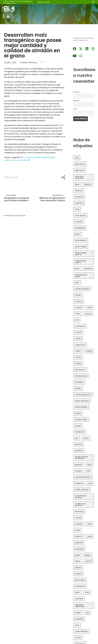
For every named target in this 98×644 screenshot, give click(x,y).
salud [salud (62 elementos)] (87, 592)
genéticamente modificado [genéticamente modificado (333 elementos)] (81, 458)
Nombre (76, 92)
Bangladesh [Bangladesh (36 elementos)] (80, 228)
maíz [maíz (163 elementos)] (90, 483)
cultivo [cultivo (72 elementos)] (78, 351)
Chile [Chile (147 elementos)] (89, 307)
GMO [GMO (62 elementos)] (89, 465)
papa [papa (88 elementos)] (90, 536)
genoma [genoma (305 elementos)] (79, 444)
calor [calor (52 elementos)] (77, 283)
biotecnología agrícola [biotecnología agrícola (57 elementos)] (81, 254)
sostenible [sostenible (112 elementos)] (79, 619)
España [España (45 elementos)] (78, 413)
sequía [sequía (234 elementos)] (78, 613)
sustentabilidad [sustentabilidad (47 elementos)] (81, 631)
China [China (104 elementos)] (77, 314)
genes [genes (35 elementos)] (86, 438)
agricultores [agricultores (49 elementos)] (80, 164)
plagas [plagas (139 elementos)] (88, 555)
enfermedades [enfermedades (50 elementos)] (81, 407)
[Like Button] (42, 62)
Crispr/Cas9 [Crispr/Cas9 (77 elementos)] (80, 345)
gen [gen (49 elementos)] (77, 438)
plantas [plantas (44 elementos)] (88, 561)
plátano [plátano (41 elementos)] (78, 567)
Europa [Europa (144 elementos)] (78, 426)
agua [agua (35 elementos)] (77, 184)
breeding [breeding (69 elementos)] (88, 269)
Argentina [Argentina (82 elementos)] (79, 203)
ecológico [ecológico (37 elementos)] (79, 382)
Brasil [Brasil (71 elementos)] (77, 269)
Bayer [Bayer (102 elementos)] (77, 234)
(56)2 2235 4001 (44, 2)
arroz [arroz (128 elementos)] (77, 209)
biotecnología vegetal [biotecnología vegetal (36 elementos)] (81, 261)
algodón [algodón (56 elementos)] (88, 184)
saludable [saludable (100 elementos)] (79, 599)
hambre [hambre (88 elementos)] (78, 471)
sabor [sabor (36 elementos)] (77, 592)
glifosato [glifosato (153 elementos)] (79, 465)
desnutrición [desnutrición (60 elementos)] (80, 370)
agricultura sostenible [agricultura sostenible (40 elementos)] (79, 177)
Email (75, 109)
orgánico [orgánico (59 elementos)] (79, 536)
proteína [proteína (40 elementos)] (78, 574)
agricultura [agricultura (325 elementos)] (79, 170)
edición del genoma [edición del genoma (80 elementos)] (83, 395)
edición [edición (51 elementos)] (78, 388)
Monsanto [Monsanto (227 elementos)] (79, 511)
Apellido (76, 101)
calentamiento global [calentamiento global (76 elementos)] (81, 276)
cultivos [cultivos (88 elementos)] (89, 351)
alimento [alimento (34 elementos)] (79, 191)
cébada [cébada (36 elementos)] (78, 363)
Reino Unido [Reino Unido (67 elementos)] (80, 580)
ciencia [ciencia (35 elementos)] (88, 314)
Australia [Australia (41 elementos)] (79, 222)
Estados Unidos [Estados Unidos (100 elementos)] (81, 419)
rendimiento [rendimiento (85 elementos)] (80, 586)
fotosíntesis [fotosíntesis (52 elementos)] (80, 432)
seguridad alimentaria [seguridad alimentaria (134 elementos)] (80, 606)
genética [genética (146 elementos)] (79, 451)
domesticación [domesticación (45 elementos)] (81, 376)
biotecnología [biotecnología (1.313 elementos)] (81, 247)
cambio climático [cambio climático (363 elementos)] (82, 289)
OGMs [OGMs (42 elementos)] (77, 530)
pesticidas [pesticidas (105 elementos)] (79, 549)
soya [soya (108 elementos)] (77, 625)
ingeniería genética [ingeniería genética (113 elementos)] (83, 477)
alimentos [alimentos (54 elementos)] (79, 197)
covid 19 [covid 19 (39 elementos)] (78, 332)
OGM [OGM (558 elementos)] (89, 524)
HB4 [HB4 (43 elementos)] (88, 471)
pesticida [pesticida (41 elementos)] (79, 543)
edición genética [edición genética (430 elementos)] (82, 401)
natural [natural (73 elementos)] (78, 518)
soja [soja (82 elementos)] (87, 613)
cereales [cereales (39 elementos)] (79, 307)
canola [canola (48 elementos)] (78, 295)
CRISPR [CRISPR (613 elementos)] (78, 339)
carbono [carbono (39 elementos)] (79, 301)
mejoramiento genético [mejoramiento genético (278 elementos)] (81, 497)
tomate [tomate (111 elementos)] (78, 638)
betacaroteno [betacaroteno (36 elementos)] (81, 240)
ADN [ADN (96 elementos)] (77, 158)
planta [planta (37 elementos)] (78, 561)
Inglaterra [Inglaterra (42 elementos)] (79, 483)
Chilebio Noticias (28, 62)
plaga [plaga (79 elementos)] (77, 555)
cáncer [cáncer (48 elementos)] (78, 357)
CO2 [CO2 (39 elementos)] (77, 320)
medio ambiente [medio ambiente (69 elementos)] (82, 490)
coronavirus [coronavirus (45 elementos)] (80, 326)
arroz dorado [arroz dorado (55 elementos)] (80, 215)
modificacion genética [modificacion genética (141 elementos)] (80, 504)
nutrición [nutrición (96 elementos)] (79, 524)
